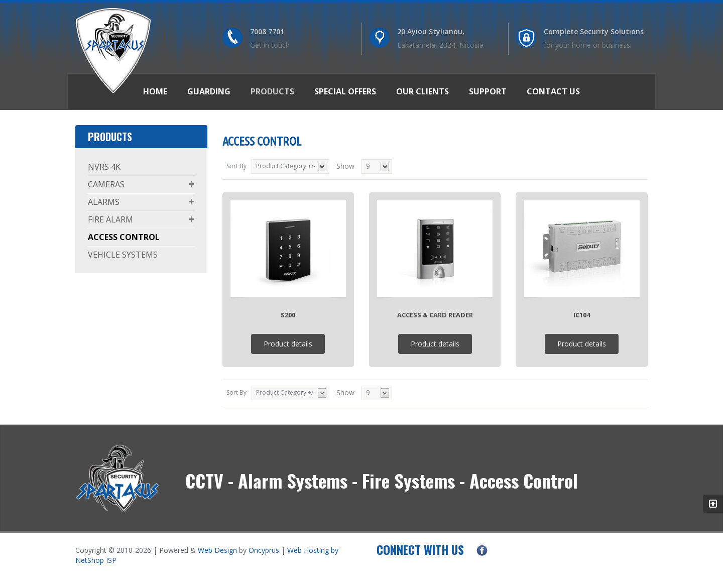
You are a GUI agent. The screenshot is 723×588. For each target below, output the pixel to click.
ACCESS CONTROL (124, 237)
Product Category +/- (286, 166)
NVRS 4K (104, 167)
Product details (288, 344)
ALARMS (104, 202)
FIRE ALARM (110, 219)
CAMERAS (106, 184)
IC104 (582, 315)
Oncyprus (264, 550)
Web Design (217, 550)
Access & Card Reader (435, 315)
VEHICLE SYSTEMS (123, 255)
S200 (288, 315)
